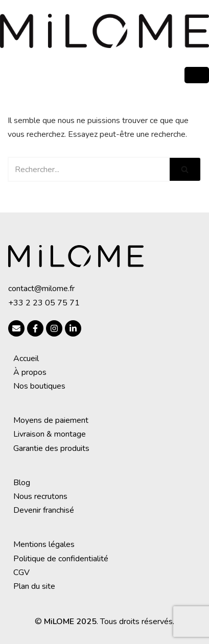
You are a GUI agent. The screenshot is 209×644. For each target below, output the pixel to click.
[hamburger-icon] (197, 75)
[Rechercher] (89, 169)
